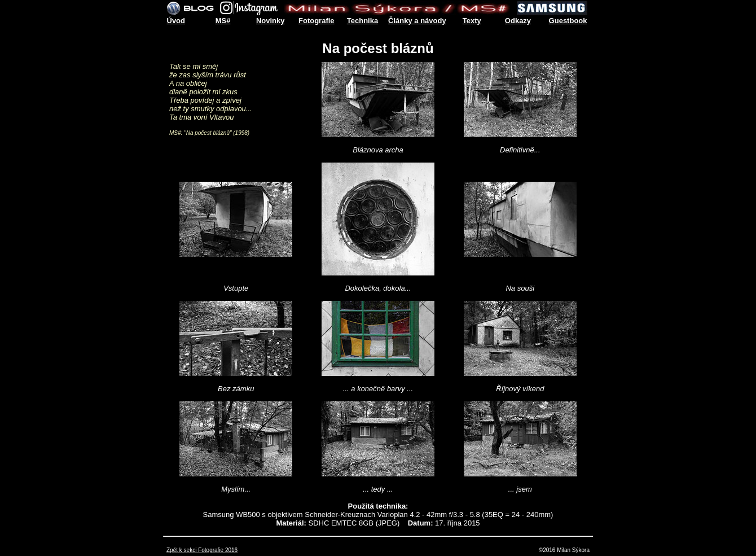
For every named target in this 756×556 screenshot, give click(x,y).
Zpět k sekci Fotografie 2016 (202, 550)
